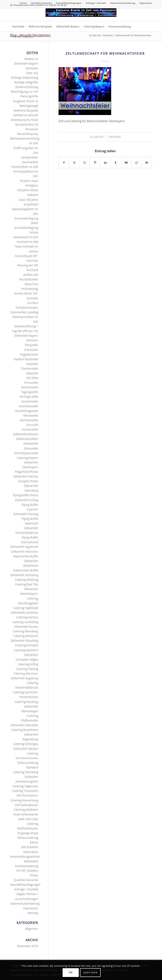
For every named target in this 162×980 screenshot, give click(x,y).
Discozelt (32, 425)
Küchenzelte (30, 429)
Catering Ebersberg (25, 631)
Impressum (146, 3)
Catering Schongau (26, 744)
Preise (23, 3)
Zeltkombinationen (26, 434)
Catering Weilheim (26, 810)
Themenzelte (30, 368)
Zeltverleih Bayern (26, 336)
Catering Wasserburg (24, 800)
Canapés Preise (28, 481)
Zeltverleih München (25, 552)
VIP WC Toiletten (27, 871)
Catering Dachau (27, 617)
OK (71, 972)
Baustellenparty (28, 134)
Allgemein (32, 929)
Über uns (32, 73)
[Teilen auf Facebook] (64, 163)
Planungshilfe (29, 96)
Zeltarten (32, 340)
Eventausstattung (27, 866)
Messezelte (31, 415)
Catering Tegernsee (25, 786)
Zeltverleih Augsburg (25, 678)
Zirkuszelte (31, 448)
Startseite (32, 68)
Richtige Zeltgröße (26, 82)
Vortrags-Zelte (29, 397)
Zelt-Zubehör (29, 847)
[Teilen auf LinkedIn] (105, 163)
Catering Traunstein (25, 791)
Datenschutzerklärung (123, 3)
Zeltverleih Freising (26, 514)
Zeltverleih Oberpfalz (24, 725)
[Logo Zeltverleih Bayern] (81, 15)
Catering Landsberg (25, 622)
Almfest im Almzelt (26, 115)
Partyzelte (31, 345)
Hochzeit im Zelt (27, 242)
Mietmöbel (31, 861)
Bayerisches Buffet (26, 556)
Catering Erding (28, 664)
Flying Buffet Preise (25, 495)
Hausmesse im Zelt (26, 237)
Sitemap (33, 913)
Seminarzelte (29, 387)
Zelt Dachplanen (27, 795)
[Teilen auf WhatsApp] (85, 163)
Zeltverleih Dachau (26, 476)
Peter (117, 137)
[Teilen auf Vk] (126, 163)
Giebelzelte (31, 443)
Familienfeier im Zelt (25, 167)
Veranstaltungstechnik (25, 857)
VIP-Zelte (32, 378)
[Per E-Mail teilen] (147, 163)
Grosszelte (31, 383)
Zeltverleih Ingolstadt (24, 547)
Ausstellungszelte (27, 411)
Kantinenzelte (29, 420)
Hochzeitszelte (29, 406)
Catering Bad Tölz (27, 584)
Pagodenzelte (29, 354)
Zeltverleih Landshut (25, 613)
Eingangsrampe (28, 833)
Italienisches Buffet (26, 570)
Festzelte (32, 364)
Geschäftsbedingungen (69, 3)
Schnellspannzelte (26, 453)
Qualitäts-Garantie (41, 3)
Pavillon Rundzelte (26, 359)
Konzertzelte (30, 401)
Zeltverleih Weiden (26, 749)
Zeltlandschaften (27, 439)
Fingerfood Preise (27, 472)
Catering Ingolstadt (26, 608)
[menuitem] (23, 3)
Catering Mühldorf (26, 650)
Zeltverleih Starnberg (24, 575)
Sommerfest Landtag (24, 312)
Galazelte (32, 373)
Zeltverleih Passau (26, 627)
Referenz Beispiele (26, 110)
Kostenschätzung (27, 87)
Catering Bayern (27, 458)
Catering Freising (27, 669)
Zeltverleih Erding (27, 500)
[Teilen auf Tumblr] (116, 163)
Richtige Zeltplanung (25, 78)
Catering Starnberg (26, 772)
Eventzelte (31, 350)
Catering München (26, 673)
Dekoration (31, 852)
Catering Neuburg (26, 702)
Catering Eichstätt (26, 645)
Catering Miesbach (26, 636)
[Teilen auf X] (74, 163)
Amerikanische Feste (25, 120)
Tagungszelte (29, 392)
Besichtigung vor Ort (25, 92)
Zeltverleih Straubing (24, 641)
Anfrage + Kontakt (96, 3)
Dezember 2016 (28, 946)
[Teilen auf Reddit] (136, 163)
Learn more (90, 972)
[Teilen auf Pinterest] (95, 163)
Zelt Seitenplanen (27, 805)
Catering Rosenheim (25, 730)
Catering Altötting (27, 580)
